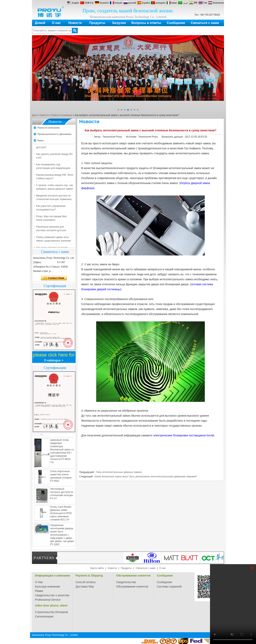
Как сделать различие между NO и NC (54, 157)
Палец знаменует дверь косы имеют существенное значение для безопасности (53, 240)
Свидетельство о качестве (52, 595)
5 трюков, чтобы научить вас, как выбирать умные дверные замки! (55, 188)
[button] (118, 110)
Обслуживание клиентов (133, 576)
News (40, 141)
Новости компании (62, 115)
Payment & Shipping (89, 576)
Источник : (132, 137)
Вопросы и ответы (146, 23)
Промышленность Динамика (54, 134)
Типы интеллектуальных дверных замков (119, 472)
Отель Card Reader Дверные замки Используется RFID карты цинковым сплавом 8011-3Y (61, 514)
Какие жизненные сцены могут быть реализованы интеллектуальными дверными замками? (146, 477)
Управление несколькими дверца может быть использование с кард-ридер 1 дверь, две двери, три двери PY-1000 (62, 536)
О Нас (39, 582)
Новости (75, 23)
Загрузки (119, 23)
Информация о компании (52, 576)
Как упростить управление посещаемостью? (51, 209)
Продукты (97, 23)
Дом (34, 115)
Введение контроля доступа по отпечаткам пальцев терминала (54, 198)
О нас (56, 23)
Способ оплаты (86, 582)
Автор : (98, 137)
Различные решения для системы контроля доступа (51, 229)
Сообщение (176, 23)
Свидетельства (126, 582)
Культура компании (47, 587)
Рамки (39, 591)
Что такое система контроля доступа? (52, 146)
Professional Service (48, 600)
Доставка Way (85, 587)
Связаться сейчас (54, 278)
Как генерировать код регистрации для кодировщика (53, 167)
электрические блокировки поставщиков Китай (184, 435)
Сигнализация (44, 616)
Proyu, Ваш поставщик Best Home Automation (51, 219)
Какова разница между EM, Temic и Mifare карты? (55, 177)
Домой (40, 23)
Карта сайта (97, 568)
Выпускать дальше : (173, 137)
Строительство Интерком (51, 612)
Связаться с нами (205, 23)
